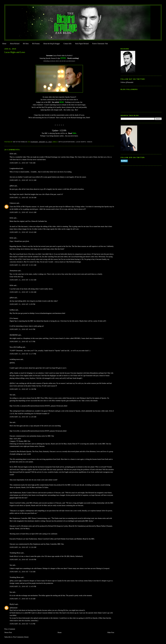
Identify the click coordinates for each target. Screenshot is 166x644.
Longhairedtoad (15, 168)
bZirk (11, 154)
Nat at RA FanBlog (16, 347)
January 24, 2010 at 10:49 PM (23, 560)
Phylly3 (12, 604)
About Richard (15, 44)
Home (4, 44)
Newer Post (8, 632)
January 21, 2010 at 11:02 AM (23, 280)
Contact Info (67, 44)
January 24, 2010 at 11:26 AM (23, 547)
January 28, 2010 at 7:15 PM (22, 624)
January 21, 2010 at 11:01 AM (23, 265)
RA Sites (26, 44)
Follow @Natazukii (127, 82)
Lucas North (81, 142)
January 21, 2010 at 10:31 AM (23, 180)
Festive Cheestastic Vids (100, 44)
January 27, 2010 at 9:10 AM (22, 599)
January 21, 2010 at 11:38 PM (23, 389)
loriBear (12, 310)
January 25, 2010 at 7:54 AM (22, 572)
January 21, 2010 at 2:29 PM (22, 304)
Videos (90, 142)
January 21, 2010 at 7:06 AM (22, 163)
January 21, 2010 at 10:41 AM (23, 212)
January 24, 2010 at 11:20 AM (23, 417)
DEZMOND (14, 335)
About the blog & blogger (52, 44)
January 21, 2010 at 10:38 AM (23, 198)
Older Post (111, 632)
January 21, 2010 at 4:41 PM (22, 329)
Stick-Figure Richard (82, 44)
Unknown (13, 203)
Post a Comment (10, 629)
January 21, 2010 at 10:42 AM (23, 232)
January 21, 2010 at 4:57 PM (22, 342)
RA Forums (36, 44)
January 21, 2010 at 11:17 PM (23, 354)
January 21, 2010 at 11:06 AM (23, 292)
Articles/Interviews (67, 142)
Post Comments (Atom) (21, 637)
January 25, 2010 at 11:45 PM (23, 586)
